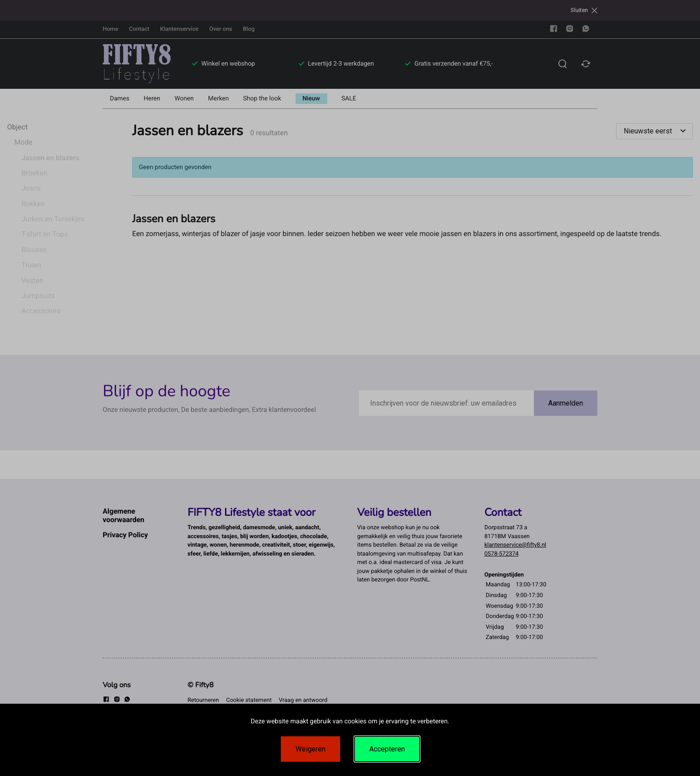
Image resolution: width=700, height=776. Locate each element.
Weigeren (310, 749)
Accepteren (387, 749)
